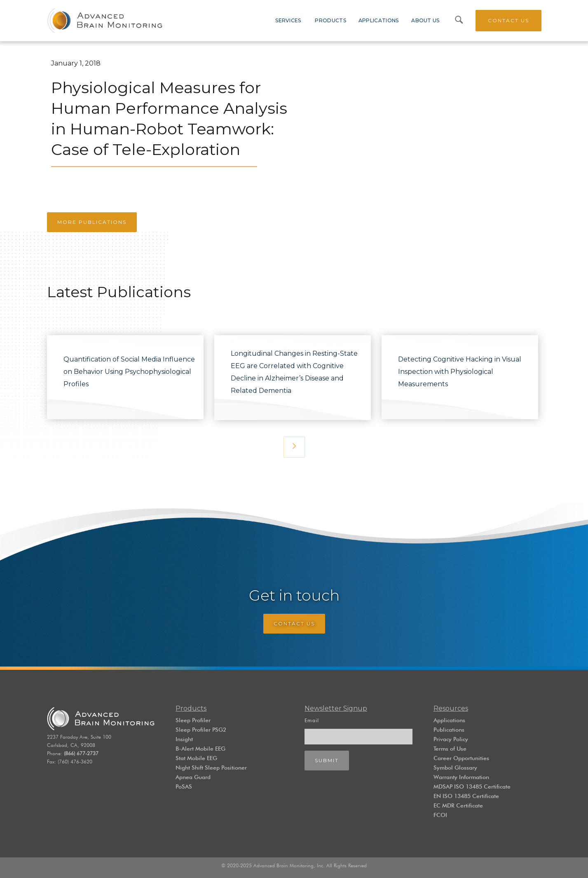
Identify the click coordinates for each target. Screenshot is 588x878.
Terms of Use (450, 749)
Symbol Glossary (455, 768)
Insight (184, 739)
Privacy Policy (451, 739)
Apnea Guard (193, 777)
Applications (449, 720)
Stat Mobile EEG (196, 758)
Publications (449, 730)
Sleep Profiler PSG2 (201, 730)
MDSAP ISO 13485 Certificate (472, 786)
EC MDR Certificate (458, 805)
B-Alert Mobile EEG (200, 749)
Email (312, 720)
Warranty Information (461, 777)
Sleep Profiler (193, 720)
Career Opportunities (461, 758)
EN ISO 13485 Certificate (466, 796)
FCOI (440, 815)
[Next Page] (294, 447)
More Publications (92, 222)
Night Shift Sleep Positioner (211, 768)
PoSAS (184, 786)
